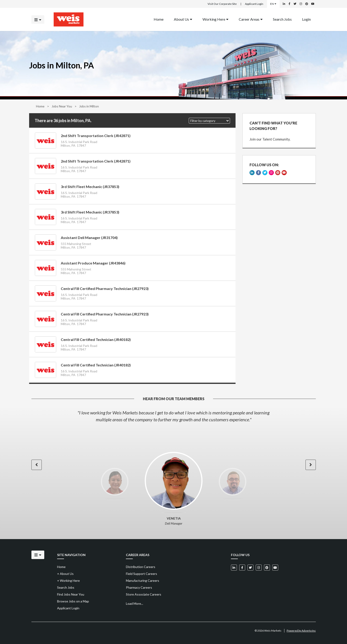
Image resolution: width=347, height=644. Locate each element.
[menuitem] (159, 19)
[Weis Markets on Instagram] (301, 4)
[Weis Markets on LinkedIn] (284, 4)
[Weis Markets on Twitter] (295, 4)
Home (40, 106)
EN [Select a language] (273, 4)
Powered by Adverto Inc (301, 631)
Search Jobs (282, 19)
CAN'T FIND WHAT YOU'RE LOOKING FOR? (273, 126)
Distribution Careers (141, 567)
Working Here (215, 19)
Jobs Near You (62, 106)
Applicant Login (254, 4)
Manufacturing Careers (143, 581)
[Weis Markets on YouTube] (313, 4)
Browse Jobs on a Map (73, 601)
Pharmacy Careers (139, 587)
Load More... (135, 603)
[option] (174, 416)
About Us (183, 19)
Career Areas (251, 19)
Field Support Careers (142, 574)
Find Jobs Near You (71, 594)
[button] (209, 121)
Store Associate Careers (144, 594)
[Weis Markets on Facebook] (289, 4)
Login (306, 19)
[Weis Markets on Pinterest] (307, 4)
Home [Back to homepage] (159, 19)
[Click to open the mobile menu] (38, 19)
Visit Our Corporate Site (222, 4)
